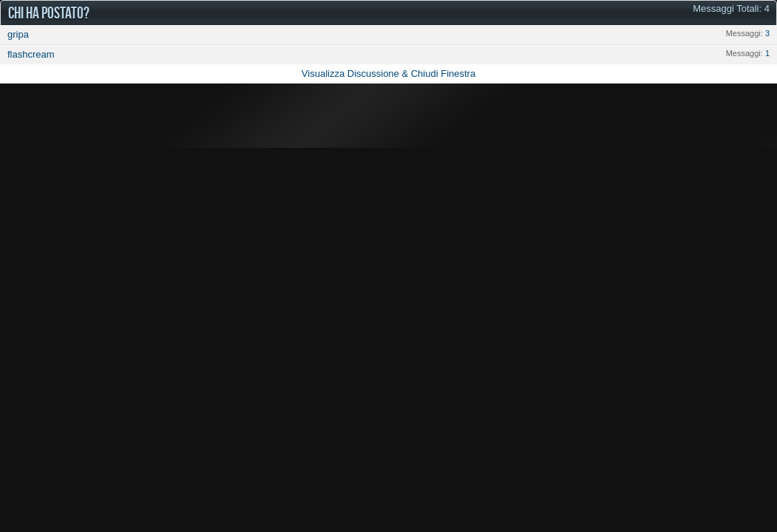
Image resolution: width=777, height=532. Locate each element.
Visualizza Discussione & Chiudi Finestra (388, 74)
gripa (18, 34)
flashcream (31, 54)
